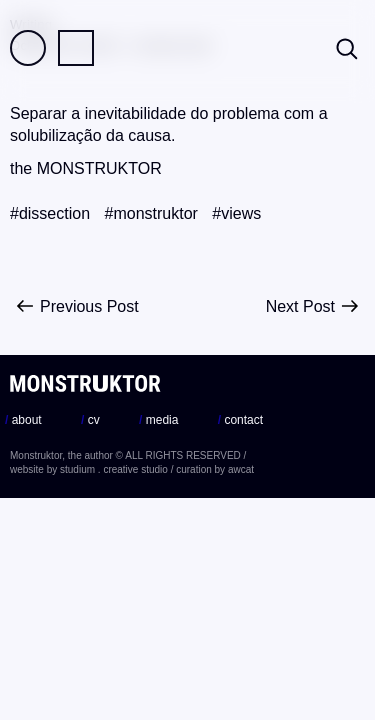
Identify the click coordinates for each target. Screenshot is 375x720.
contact (240, 420)
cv (90, 420)
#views (236, 213)
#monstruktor (151, 213)
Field (28, 48)
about (23, 420)
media (158, 420)
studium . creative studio (114, 469)
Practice (76, 48)
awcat (241, 469)
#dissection (50, 213)
